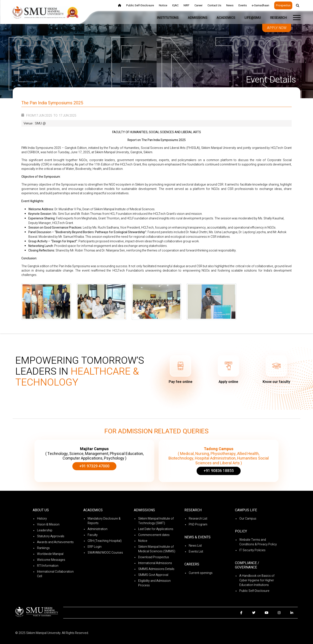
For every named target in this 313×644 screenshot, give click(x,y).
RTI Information (48, 566)
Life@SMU (253, 18)
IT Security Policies (252, 550)
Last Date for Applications (156, 529)
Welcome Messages (51, 560)
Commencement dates (154, 535)
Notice (143, 541)
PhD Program (198, 524)
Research (279, 18)
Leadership (45, 530)
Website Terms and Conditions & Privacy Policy (258, 542)
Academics (226, 18)
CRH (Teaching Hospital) (105, 541)
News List (195, 546)
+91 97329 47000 (94, 466)
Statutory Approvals (51, 536)
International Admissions (155, 563)
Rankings (43, 548)
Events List (196, 552)
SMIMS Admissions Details (156, 569)
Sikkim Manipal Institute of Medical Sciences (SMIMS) (157, 549)
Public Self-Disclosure (254, 591)
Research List (198, 519)
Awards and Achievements (55, 542)
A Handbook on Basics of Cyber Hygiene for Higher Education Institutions (257, 580)
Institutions (168, 18)
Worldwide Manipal (50, 554)
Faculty (93, 535)
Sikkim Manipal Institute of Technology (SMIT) (156, 521)
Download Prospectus (154, 557)
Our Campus (248, 519)
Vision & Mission (48, 524)
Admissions (198, 18)
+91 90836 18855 (219, 471)
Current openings (201, 573)
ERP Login (95, 547)
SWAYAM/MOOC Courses (105, 553)
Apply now (277, 28)
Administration (98, 529)
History (42, 519)
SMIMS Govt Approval (153, 575)
